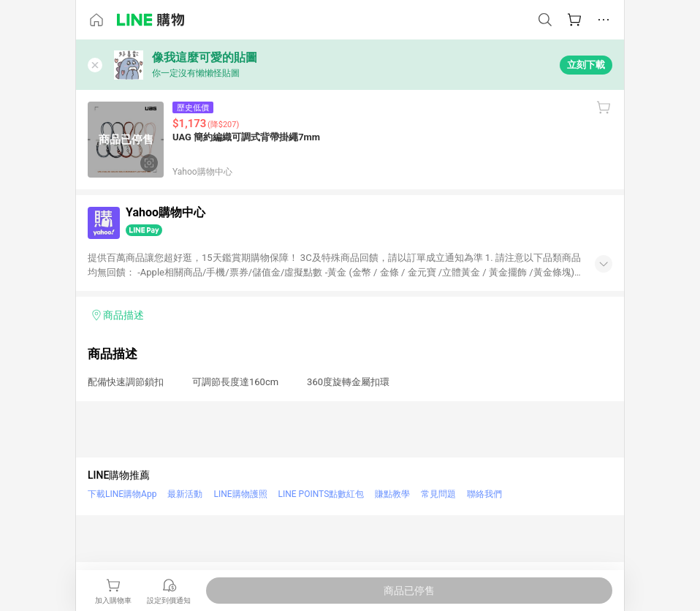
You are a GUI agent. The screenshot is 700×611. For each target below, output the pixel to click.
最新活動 (185, 494)
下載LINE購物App (122, 494)
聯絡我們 (484, 494)
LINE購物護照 (240, 494)
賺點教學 (392, 494)
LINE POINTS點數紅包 (322, 494)
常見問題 (438, 494)
